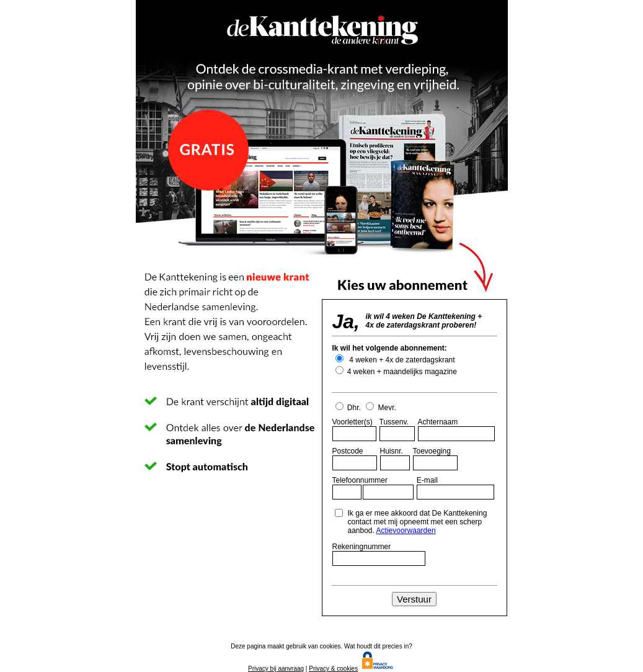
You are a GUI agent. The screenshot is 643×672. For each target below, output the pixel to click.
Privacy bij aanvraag (276, 669)
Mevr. (381, 408)
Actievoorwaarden (406, 531)
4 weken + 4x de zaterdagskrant (401, 360)
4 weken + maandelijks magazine (401, 372)
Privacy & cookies (333, 669)
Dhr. (349, 408)
